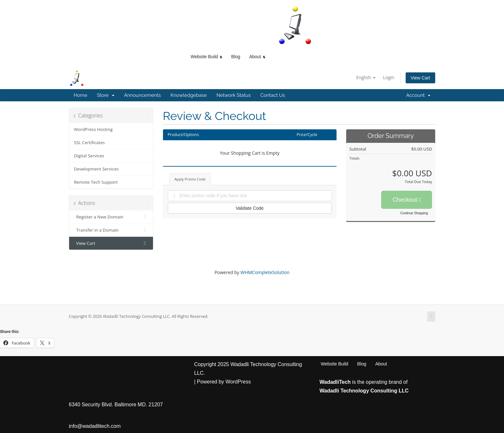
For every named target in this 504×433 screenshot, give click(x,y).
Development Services (96, 169)
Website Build (334, 364)
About (381, 364)
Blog (236, 57)
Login (388, 77)
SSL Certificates (89, 143)
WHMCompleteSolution (265, 272)
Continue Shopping (414, 213)
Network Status (233, 95)
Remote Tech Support (96, 182)
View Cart (420, 78)
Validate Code (250, 208)
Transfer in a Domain (111, 230)
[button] (221, 57)
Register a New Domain (111, 217)
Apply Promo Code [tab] (190, 179)
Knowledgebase (189, 95)
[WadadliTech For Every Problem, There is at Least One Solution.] (295, 25)
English (366, 77)
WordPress (238, 382)
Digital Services (89, 156)
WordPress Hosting (93, 129)
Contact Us (273, 95)
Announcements (143, 95)
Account (418, 95)
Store (105, 95)
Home (80, 95)
